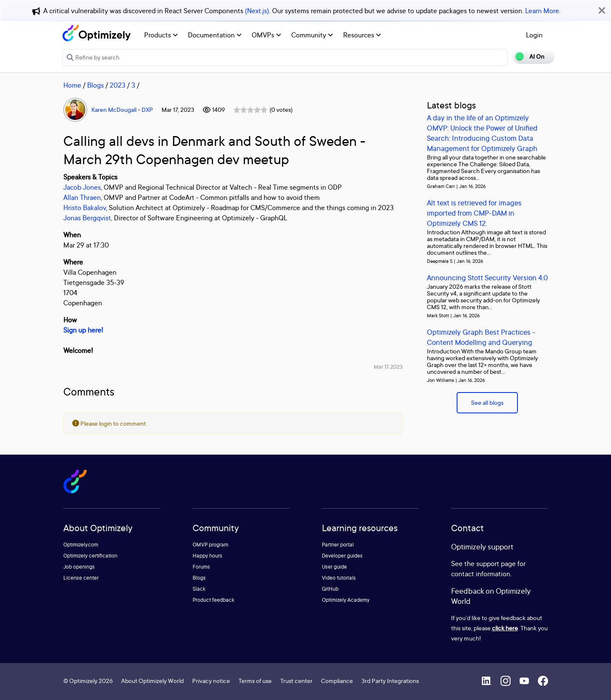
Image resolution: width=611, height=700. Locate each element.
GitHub (330, 589)
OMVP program (210, 545)
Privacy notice (211, 681)
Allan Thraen (82, 197)
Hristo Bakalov (85, 208)
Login (534, 35)
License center (81, 578)
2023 (118, 85)
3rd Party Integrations (390, 681)
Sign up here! (83, 330)
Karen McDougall (114, 110)
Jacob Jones (82, 187)
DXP (147, 110)
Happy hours (207, 556)
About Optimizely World (152, 681)
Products (161, 35)
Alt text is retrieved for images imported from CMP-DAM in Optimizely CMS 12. (474, 213)
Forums (201, 567)
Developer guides (342, 556)
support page (496, 563)
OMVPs (266, 35)
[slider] (250, 110)
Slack (199, 589)
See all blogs (487, 403)
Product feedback (213, 600)
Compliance (337, 681)
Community (312, 35)
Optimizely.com (81, 545)
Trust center (296, 681)
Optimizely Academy (346, 600)
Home (72, 85)
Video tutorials (339, 578)
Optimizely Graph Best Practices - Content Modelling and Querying (481, 337)
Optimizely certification (90, 556)
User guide (334, 567)
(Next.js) (257, 11)
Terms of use (255, 681)
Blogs (95, 85)
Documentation (215, 35)
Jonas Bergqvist (87, 218)
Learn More (542, 11)
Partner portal (338, 545)
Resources (362, 35)
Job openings (79, 567)
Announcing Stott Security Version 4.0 (487, 277)
